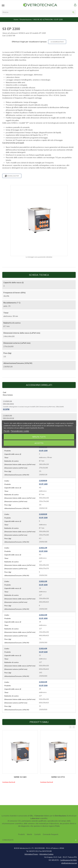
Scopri (6, 409)
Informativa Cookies (46, 854)
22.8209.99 (43, 514)
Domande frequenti (50, 834)
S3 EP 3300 (43, 551)
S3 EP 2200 (43, 451)
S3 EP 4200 (43, 585)
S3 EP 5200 (43, 652)
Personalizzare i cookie (20, 431)
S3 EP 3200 (43, 518)
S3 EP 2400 (43, 484)
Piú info (7, 431)
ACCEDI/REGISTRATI (57, 42)
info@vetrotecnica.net (69, 863)
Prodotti (21, 834)
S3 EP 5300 (43, 685)
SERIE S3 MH (20, 777)
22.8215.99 (43, 682)
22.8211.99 (43, 548)
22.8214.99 (43, 648)
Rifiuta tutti (39, 437)
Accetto (39, 443)
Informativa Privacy (31, 854)
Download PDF (12, 176)
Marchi (29, 834)
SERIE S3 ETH (58, 777)
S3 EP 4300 (43, 618)
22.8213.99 (43, 615)
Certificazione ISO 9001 (69, 860)
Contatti (37, 834)
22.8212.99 (43, 581)
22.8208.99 (43, 481)
